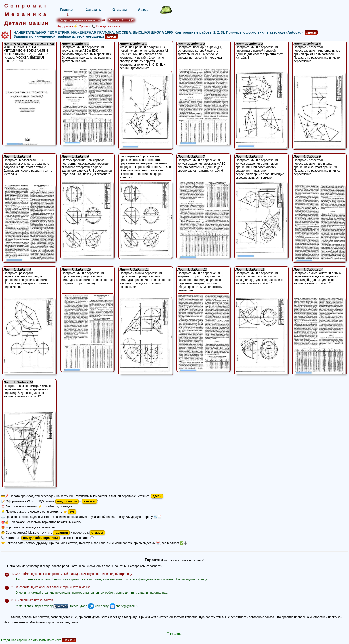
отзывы (97, 533)
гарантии (61, 533)
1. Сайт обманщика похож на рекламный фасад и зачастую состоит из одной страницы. (72, 574)
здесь (311, 32)
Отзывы (69, 640)
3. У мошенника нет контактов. (33, 600)
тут (72, 512)
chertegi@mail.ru (124, 606)
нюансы (89, 501)
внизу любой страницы (41, 538)
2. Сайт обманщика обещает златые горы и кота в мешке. (51, 587)
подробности (67, 501)
